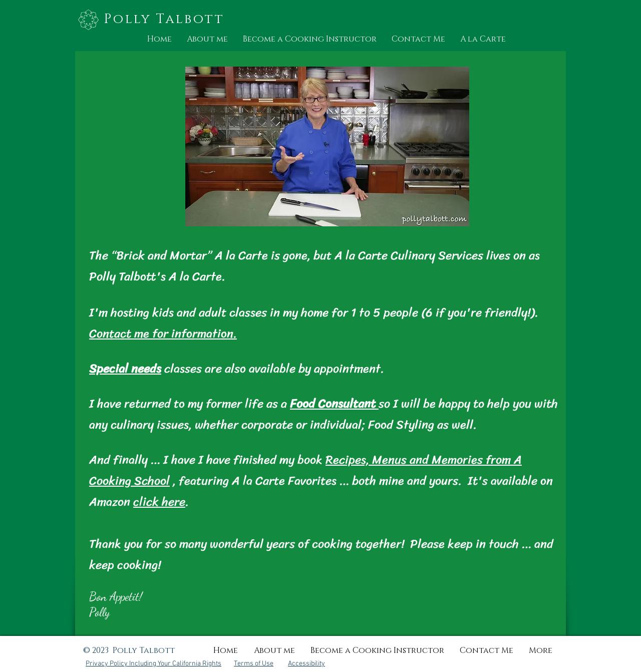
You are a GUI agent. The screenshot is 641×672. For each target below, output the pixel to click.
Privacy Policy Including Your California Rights (153, 664)
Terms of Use (254, 664)
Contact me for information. (163, 333)
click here (159, 502)
